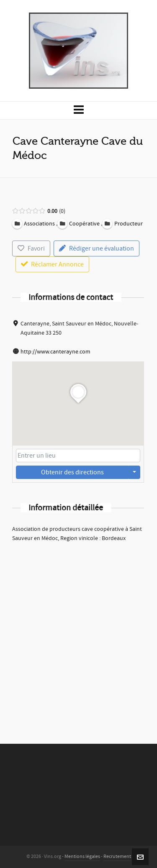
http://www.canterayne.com (55, 352)
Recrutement (117, 856)
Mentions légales (82, 856)
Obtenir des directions (72, 472)
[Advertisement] (78, 632)
